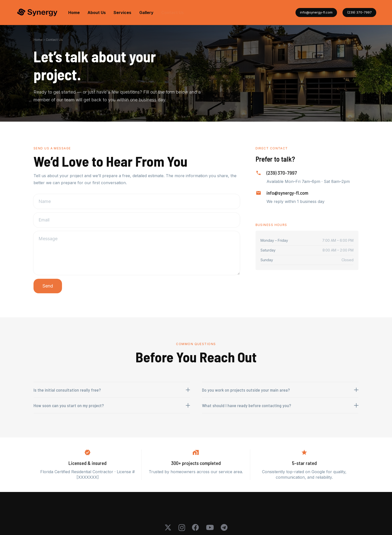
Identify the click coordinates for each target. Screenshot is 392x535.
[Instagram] (182, 528)
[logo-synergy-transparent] (37, 13)
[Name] (137, 201)
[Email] (137, 220)
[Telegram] (224, 527)
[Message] (137, 253)
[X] (168, 528)
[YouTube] (210, 527)
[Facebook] (195, 527)
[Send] (48, 286)
